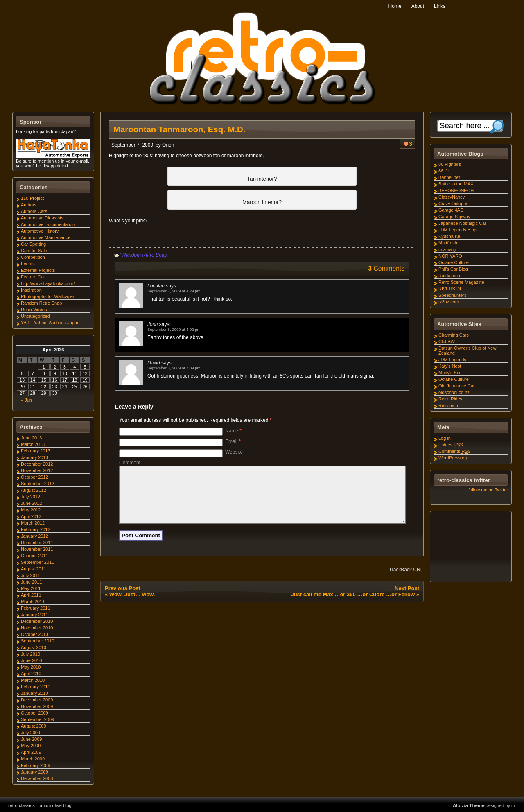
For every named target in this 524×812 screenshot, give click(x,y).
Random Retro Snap (145, 255)
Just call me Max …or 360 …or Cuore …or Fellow (353, 604)
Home (395, 6)
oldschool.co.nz (454, 392)
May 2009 (31, 746)
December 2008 (37, 778)
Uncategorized (35, 316)
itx (514, 805)
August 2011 (34, 569)
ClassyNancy (452, 197)
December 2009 (37, 700)
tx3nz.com (449, 302)
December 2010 (37, 621)
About (418, 6)
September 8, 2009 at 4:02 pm (174, 329)
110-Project (32, 198)
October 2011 (35, 556)
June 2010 (31, 660)
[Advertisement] (470, 548)
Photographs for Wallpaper (47, 296)
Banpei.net (449, 177)
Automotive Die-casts (42, 218)
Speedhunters (453, 295)
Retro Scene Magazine (461, 282)
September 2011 (37, 562)
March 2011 (33, 602)
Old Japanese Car (457, 386)
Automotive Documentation (48, 224)
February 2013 (36, 451)
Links (440, 6)
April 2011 (31, 595)
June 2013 (31, 438)
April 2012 (31, 516)
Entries (451, 445)
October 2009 (35, 713)
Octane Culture (454, 262)
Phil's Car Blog (453, 269)
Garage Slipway (454, 217)
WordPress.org (453, 458)
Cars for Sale (34, 251)
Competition (33, 257)
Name (233, 431)
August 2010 (34, 647)
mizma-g (447, 249)
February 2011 (36, 608)
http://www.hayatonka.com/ (48, 283)
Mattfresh (448, 243)
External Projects (38, 270)
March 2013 (33, 444)
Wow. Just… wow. (132, 604)
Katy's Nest (450, 366)
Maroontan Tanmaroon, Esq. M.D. (180, 129)
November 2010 (37, 628)
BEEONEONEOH (456, 190)
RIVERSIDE (451, 289)
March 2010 (33, 680)
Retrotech (448, 405)
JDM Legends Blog (457, 230)
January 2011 (35, 615)
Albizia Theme (469, 805)
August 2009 (34, 726)
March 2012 (33, 523)
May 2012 (31, 510)
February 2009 (36, 765)
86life (444, 171)
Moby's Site (450, 373)
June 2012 (31, 503)
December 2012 (37, 464)
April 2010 (31, 674)
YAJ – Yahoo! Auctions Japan (50, 323)
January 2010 (35, 693)
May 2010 (31, 667)
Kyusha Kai (450, 236)
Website (234, 452)
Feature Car (33, 277)
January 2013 (35, 457)
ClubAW (447, 342)
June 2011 (31, 582)
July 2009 (30, 733)
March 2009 (33, 759)
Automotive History (40, 231)
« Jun (26, 400)
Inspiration (31, 290)
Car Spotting (33, 244)
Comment (130, 463)
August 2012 (34, 490)
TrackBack (405, 579)
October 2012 (35, 477)
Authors (29, 205)
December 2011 (37, 543)
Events (28, 264)
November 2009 (37, 706)
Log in (445, 438)
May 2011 (31, 588)
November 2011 (37, 549)
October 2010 (35, 634)
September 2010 (37, 641)
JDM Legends (452, 360)
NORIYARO (450, 256)
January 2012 (35, 536)
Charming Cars (454, 335)
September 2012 (37, 484)
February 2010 (36, 687)
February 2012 (36, 529)
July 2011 (30, 575)
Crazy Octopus (453, 204)
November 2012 (37, 470)
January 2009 (35, 772)
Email (233, 441)
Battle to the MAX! (457, 184)
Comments (455, 451)
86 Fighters (450, 164)
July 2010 (30, 654)
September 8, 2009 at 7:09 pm (174, 368)
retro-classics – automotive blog (40, 805)
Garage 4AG (451, 210)
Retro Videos (34, 310)
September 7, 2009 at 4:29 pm (174, 291)
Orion (168, 145)
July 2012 (30, 497)
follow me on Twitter (488, 490)
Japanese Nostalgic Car (462, 223)
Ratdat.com (450, 276)
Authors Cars (34, 211)
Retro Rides (450, 399)
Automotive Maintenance (46, 237)
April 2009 (31, 752)
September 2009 (37, 719)
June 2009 (31, 739)
